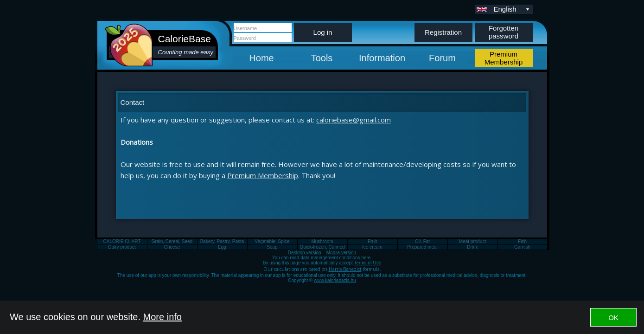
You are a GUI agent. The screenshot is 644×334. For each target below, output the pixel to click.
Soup (272, 247)
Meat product (472, 241)
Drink (472, 247)
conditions (351, 258)
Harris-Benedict (345, 269)
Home (261, 58)
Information (382, 58)
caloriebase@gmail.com (354, 120)
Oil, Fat (422, 241)
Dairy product (122, 247)
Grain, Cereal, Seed (172, 241)
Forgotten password (504, 32)
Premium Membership (263, 175)
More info (163, 317)
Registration (443, 32)
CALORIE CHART (122, 241)
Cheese (172, 247)
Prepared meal (422, 247)
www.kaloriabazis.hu (335, 280)
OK (613, 318)
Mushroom (322, 241)
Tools (322, 58)
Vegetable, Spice (272, 241)
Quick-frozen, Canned (322, 247)
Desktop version (305, 253)
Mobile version (341, 253)
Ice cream (372, 247)
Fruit (372, 241)
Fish (522, 241)
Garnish (522, 247)
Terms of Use (367, 263)
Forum (442, 58)
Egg (222, 247)
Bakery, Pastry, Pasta (222, 241)
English (512, 9)
